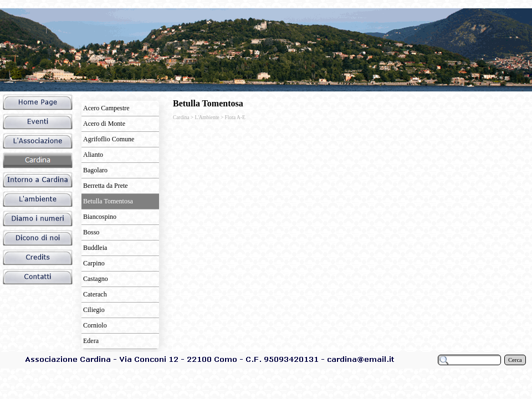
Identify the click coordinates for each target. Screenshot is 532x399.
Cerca (515, 360)
